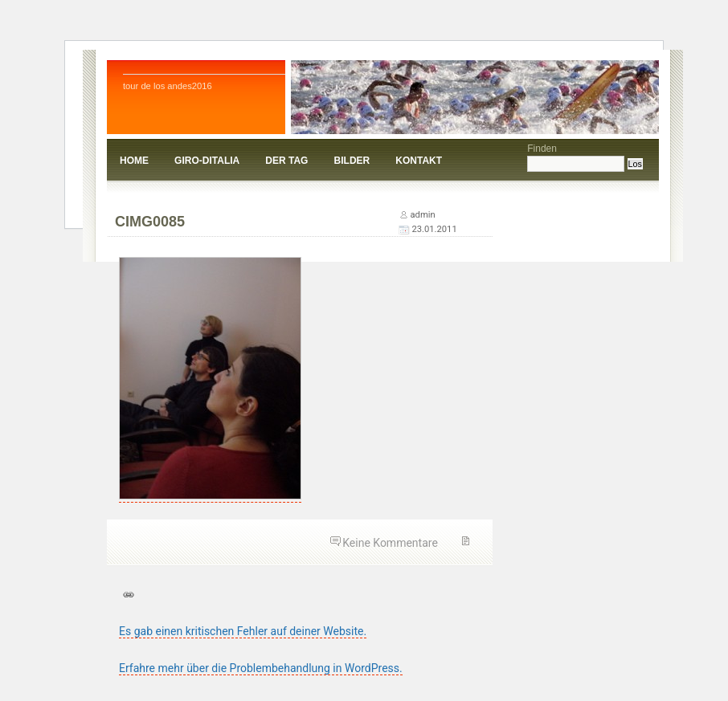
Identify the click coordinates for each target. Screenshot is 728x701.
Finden (542, 149)
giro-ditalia (207, 161)
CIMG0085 (150, 222)
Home (134, 161)
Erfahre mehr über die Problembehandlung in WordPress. (261, 668)
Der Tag (286, 161)
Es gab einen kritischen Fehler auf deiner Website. (243, 631)
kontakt (419, 161)
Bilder (352, 161)
